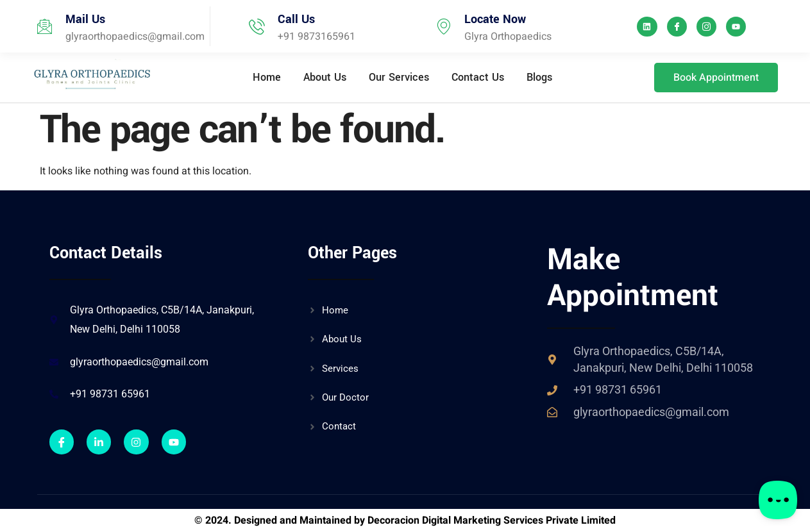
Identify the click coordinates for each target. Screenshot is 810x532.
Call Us (296, 19)
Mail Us (85, 19)
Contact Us (478, 77)
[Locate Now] (443, 27)
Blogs (539, 77)
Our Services (399, 77)
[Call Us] (257, 27)
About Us (325, 77)
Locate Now (495, 19)
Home (267, 77)
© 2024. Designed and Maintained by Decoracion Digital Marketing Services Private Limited (405, 520)
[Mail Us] (45, 27)
